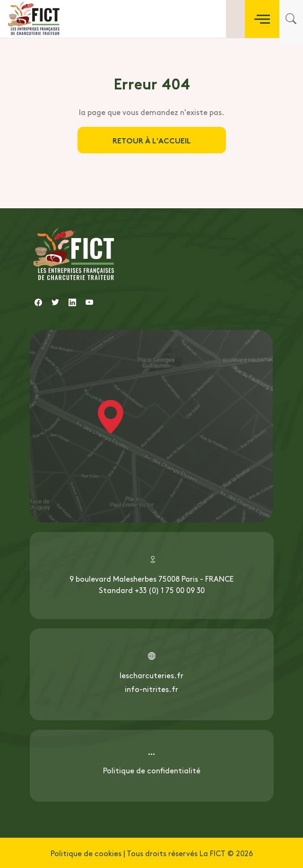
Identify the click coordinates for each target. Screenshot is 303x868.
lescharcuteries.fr (151, 675)
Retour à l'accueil (152, 140)
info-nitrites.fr (151, 689)
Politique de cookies (86, 853)
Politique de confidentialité (152, 770)
